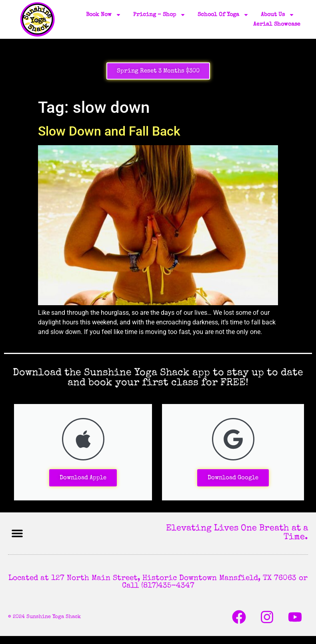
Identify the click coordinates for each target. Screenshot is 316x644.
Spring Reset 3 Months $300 (158, 71)
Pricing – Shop (159, 15)
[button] (17, 533)
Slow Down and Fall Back (109, 131)
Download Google (233, 478)
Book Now (104, 15)
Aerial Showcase (277, 24)
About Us (278, 15)
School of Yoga (223, 15)
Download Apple (83, 478)
